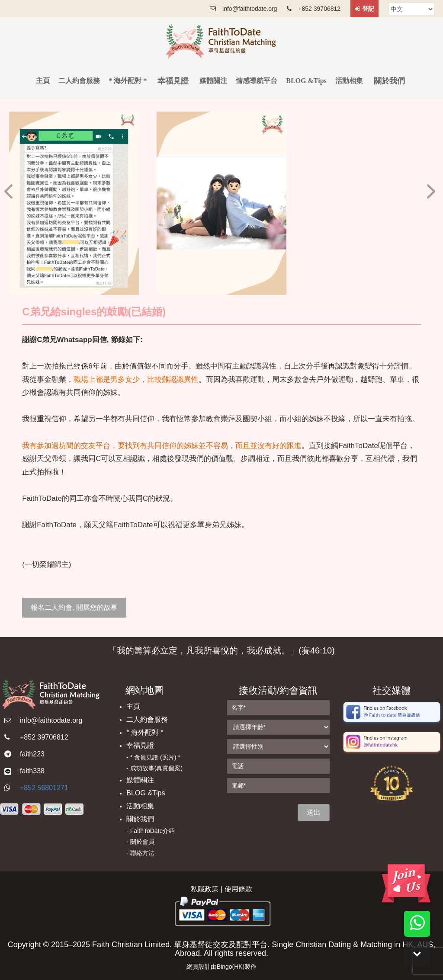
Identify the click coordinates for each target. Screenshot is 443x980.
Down (417, 954)
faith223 (32, 754)
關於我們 (140, 819)
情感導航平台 (257, 81)
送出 (314, 812)
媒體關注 (213, 81)
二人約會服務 (79, 81)
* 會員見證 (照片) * (155, 757)
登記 (364, 9)
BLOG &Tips (306, 81)
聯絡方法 (142, 853)
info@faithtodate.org (51, 720)
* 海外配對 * (128, 81)
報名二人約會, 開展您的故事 (74, 607)
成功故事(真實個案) (156, 768)
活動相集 (349, 81)
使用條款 (238, 889)
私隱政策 (205, 889)
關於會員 (142, 842)
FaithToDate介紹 (152, 831)
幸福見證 (140, 745)
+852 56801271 (44, 788)
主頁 (43, 81)
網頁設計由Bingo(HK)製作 (222, 967)
